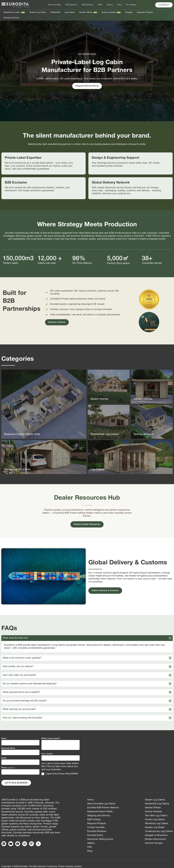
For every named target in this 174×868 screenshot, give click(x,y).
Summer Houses (154, 838)
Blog (118, 5)
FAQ (90, 842)
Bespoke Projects (142, 12)
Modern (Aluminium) (155, 834)
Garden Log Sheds (155, 822)
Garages (126, 12)
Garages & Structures (156, 830)
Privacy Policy (64, 768)
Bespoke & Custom (14, 12)
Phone (8, 763)
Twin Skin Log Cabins (156, 810)
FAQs (100, 5)
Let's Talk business (16, 777)
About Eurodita (56, 5)
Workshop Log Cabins (157, 818)
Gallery (109, 5)
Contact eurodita (96, 822)
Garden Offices (85, 12)
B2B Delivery (88, 5)
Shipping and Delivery (99, 810)
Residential (56, 12)
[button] (164, 5)
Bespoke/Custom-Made (100, 806)
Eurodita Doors (95, 830)
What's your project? (51, 733)
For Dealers (129, 5)
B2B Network (73, 5)
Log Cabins (69, 12)
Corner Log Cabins (155, 814)
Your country (47, 749)
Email (4, 753)
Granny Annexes (107, 12)
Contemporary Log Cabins (159, 826)
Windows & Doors (161, 12)
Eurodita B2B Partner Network (103, 802)
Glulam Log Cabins (39, 12)
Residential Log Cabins (157, 798)
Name (4, 733)
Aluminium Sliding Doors (100, 834)
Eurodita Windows (97, 826)
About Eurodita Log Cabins (101, 798)
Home (90, 794)
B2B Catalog (94, 814)
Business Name (8, 743)
